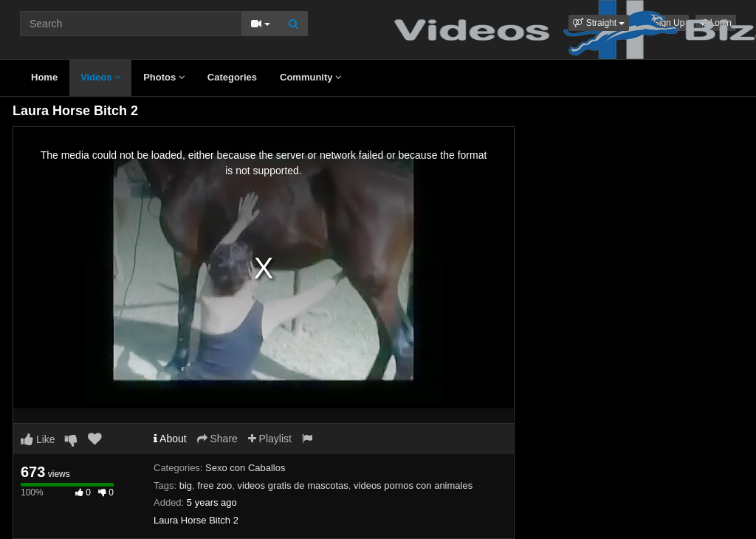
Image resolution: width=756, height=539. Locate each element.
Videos (100, 77)
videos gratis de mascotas (293, 485)
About (170, 439)
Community (310, 77)
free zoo (214, 485)
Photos (164, 77)
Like (38, 439)
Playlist (270, 439)
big (186, 485)
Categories (232, 77)
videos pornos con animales (413, 485)
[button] (599, 23)
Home (44, 77)
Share (217, 439)
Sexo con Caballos (245, 468)
